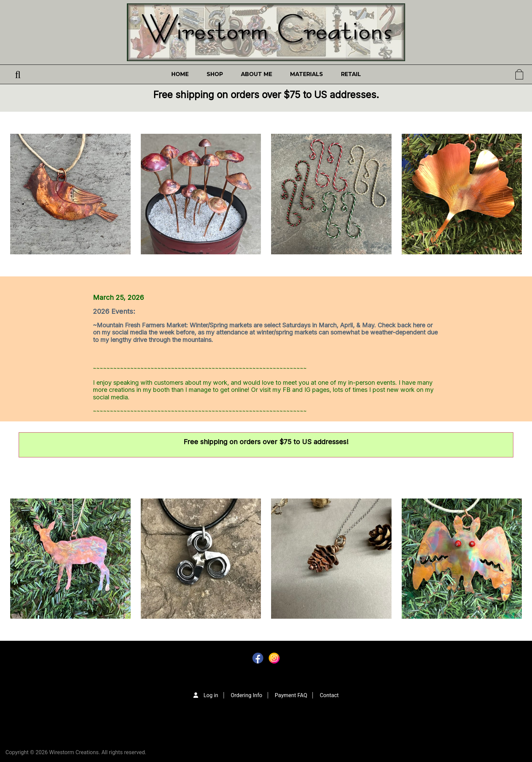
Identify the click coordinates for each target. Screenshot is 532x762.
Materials (307, 74)
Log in (211, 695)
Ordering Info (246, 695)
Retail (351, 74)
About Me (256, 74)
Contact (329, 695)
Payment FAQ (291, 695)
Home (180, 74)
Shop (215, 74)
